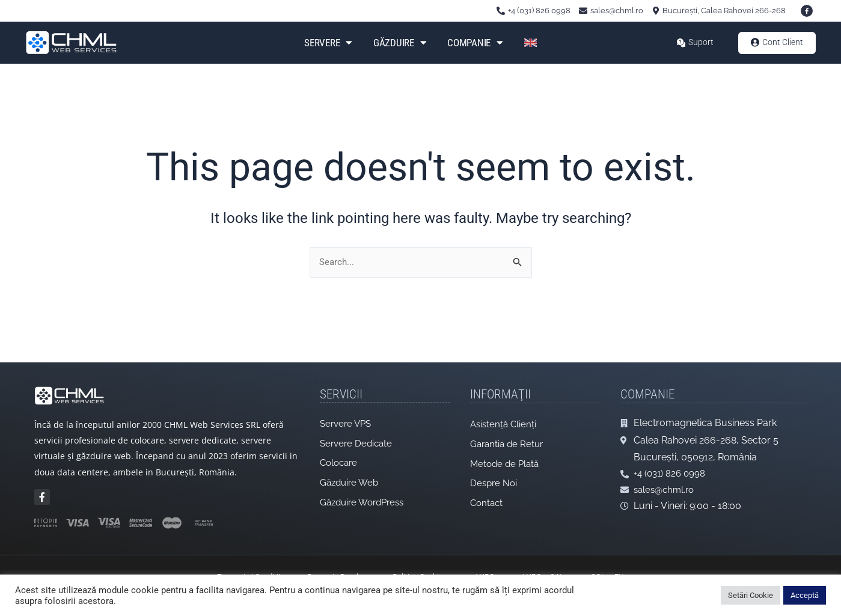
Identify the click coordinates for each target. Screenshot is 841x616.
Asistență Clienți (505, 418)
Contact (488, 500)
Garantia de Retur (509, 438)
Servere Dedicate (358, 438)
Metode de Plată (506, 459)
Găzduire (400, 43)
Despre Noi (495, 479)
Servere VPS (347, 417)
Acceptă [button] (805, 595)
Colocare (340, 458)
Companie (475, 43)
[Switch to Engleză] (531, 43)
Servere (328, 43)
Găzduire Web (351, 479)
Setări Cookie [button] (751, 595)
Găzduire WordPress (365, 499)
